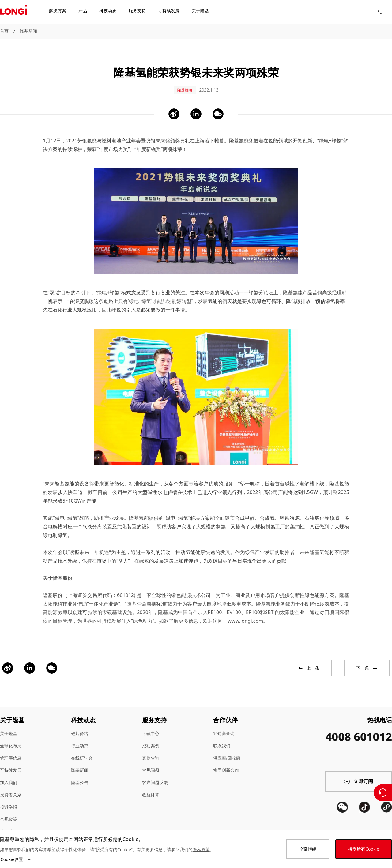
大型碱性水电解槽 (157, 486)
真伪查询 (151, 752)
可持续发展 (11, 764)
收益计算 (151, 789)
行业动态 (80, 740)
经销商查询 (224, 727)
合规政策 (9, 813)
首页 (4, 31)
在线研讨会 (82, 752)
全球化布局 (11, 740)
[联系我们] (383, 793)
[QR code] (342, 824)
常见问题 (151, 764)
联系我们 (222, 740)
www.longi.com (246, 615)
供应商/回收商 (227, 752)
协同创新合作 (226, 764)
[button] (335, 12)
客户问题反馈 (155, 776)
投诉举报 (9, 801)
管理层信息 (11, 752)
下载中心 (151, 727)
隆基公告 (80, 776)
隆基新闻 (28, 31)
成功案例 (151, 740)
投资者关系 (11, 789)
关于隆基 (9, 727)
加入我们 (9, 776)
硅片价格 (80, 727)
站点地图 (9, 825)
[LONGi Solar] (13, 12)
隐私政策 (201, 849)
